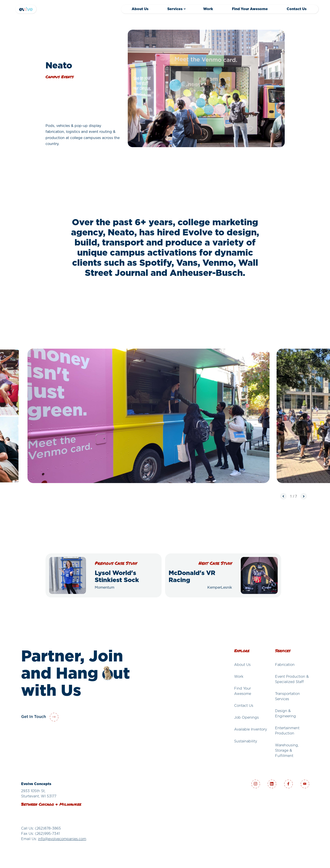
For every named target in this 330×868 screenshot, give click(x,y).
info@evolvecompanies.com (62, 839)
